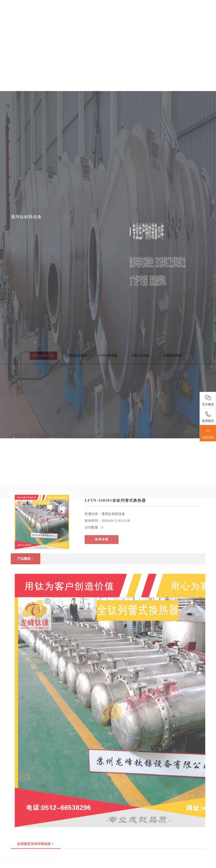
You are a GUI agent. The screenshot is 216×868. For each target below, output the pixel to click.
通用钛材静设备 (113, 562)
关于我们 (100, 10)
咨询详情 (102, 588)
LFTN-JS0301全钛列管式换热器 (115, 549)
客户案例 (158, 10)
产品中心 (119, 10)
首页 (81, 10)
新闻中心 (138, 10)
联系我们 (196, 10)
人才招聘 (177, 10)
